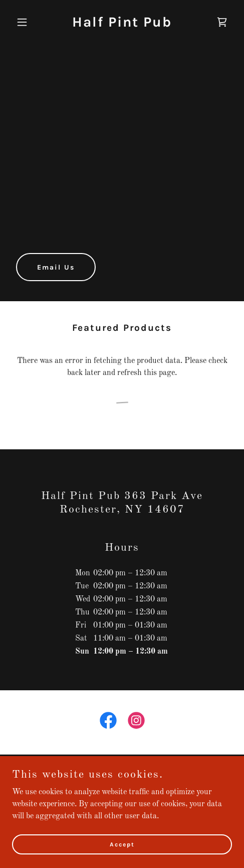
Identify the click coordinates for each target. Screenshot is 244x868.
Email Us (56, 267)
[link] (122, 25)
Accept (122, 844)
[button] (29, 22)
